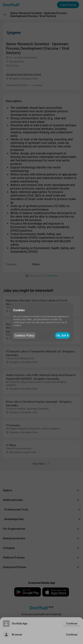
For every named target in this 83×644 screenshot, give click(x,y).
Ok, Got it (62, 335)
